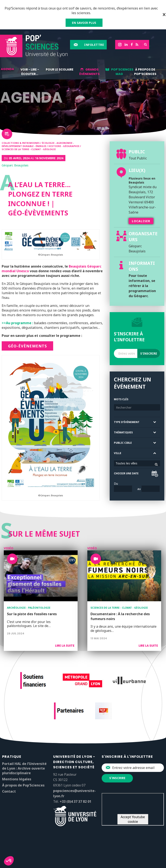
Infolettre (94, 45)
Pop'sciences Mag (122, 72)
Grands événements (89, 72)
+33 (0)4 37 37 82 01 (76, 801)
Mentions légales (17, 779)
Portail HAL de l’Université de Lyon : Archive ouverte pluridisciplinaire (24, 768)
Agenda (7, 69)
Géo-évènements (27, 346)
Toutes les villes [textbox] (126, 463)
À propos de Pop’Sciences (145, 72)
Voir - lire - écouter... (30, 72)
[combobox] (137, 463)
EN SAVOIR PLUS (84, 23)
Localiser (141, 221)
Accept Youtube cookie (133, 819)
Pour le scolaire (60, 69)
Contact (9, 791)
